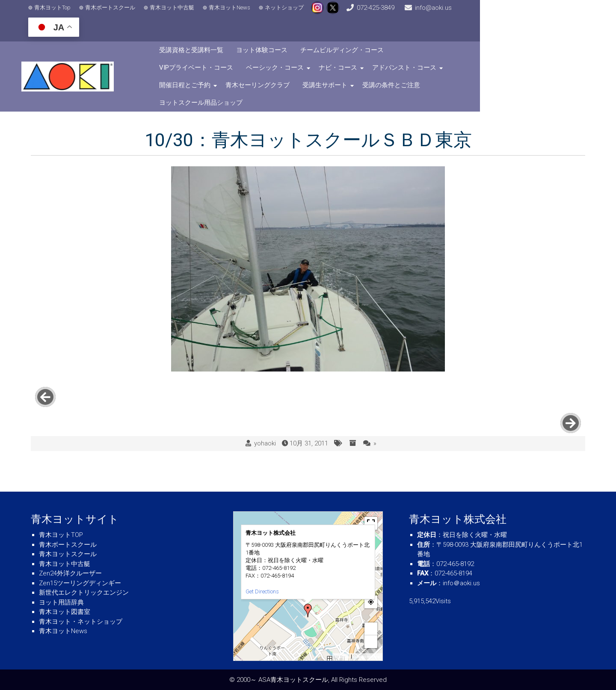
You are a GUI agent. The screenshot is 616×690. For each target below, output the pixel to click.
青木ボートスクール (117, 13)
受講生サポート (226, 70)
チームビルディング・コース (386, 35)
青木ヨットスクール (68, 554)
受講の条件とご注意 (292, 70)
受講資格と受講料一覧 (236, 35)
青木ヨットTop (59, 13)
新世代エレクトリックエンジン (84, 593)
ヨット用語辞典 (61, 602)
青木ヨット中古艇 (179, 13)
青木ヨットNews (236, 13)
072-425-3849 (413, 13)
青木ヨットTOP (61, 535)
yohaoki (265, 385)
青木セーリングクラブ (507, 52)
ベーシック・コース (232, 52)
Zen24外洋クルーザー (70, 573)
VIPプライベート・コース (478, 35)
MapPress (342, 657)
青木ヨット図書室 (65, 612)
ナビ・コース (296, 52)
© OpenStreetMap (367, 657)
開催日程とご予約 (435, 52)
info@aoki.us (486, 13)
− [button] (371, 641)
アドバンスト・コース (362, 52)
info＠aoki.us (461, 583)
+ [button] (371, 629)
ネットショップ (291, 13)
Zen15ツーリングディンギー (80, 583)
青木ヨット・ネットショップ (81, 622)
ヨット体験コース (306, 35)
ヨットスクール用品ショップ (376, 70)
